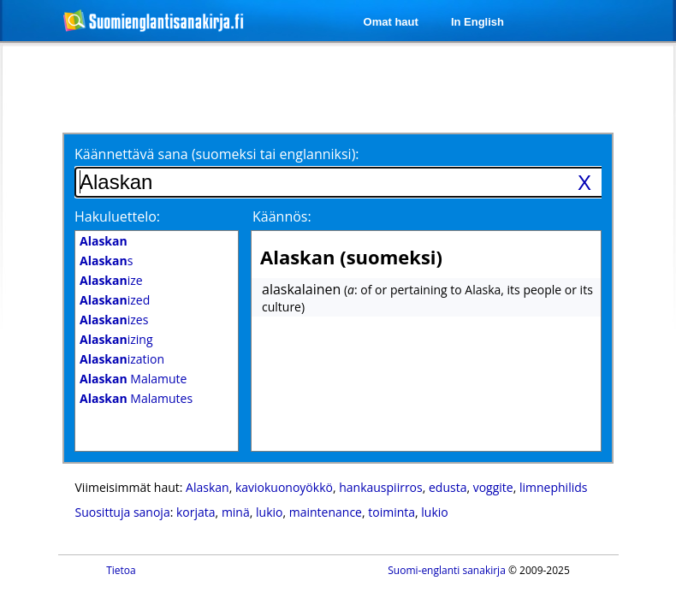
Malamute (133, 379)
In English (477, 22)
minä (236, 512)
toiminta (391, 512)
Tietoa (121, 570)
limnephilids (553, 487)
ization (122, 359)
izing (116, 339)
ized (115, 300)
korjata (196, 512)
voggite (493, 487)
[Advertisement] (212, 87)
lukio (269, 512)
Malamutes (136, 398)
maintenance (326, 512)
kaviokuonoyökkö (284, 487)
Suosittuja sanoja (123, 512)
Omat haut (391, 22)
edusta (448, 487)
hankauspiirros (381, 487)
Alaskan (208, 487)
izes (114, 320)
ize (111, 280)
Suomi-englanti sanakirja (447, 570)
